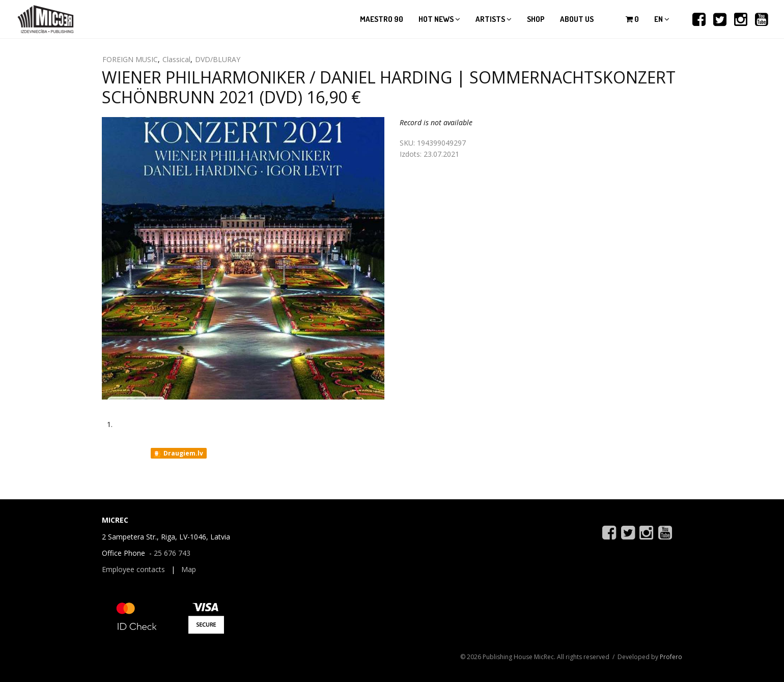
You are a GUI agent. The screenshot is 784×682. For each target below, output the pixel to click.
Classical (176, 59)
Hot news (439, 19)
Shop (536, 19)
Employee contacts (133, 569)
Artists (494, 19)
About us (577, 19)
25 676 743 (172, 553)
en (662, 19)
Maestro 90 (382, 19)
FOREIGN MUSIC (130, 59)
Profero (671, 657)
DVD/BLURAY (218, 59)
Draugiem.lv (178, 453)
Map (189, 569)
